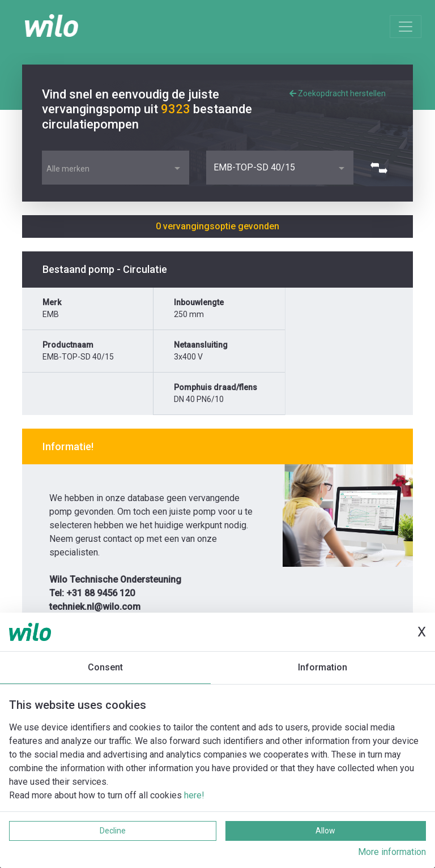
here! (194, 795)
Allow (325, 831)
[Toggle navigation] (406, 27)
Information (323, 667)
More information (392, 852)
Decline (113, 831)
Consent (105, 667)
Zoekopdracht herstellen (338, 93)
